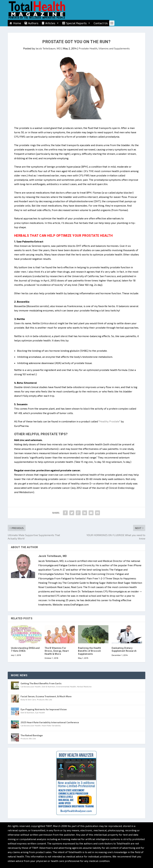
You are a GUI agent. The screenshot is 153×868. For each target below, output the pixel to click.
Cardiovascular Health (31, 686)
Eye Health (40, 712)
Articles (52, 23)
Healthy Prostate (109, 421)
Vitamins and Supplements (114, 48)
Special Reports (78, 23)
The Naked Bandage (32, 735)
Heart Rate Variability (51, 725)
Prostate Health (88, 48)
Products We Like (44, 699)
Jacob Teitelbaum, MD (48, 48)
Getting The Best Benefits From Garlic (41, 683)
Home (17, 23)
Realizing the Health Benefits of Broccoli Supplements (89, 651)
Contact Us (101, 23)
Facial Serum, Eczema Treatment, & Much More (46, 696)
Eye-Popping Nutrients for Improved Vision (44, 709)
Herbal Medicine (84, 686)
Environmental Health (66, 686)
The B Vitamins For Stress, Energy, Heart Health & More (57, 651)
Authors (33, 23)
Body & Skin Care (28, 699)
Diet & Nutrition (49, 686)
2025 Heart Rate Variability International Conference (50, 722)
